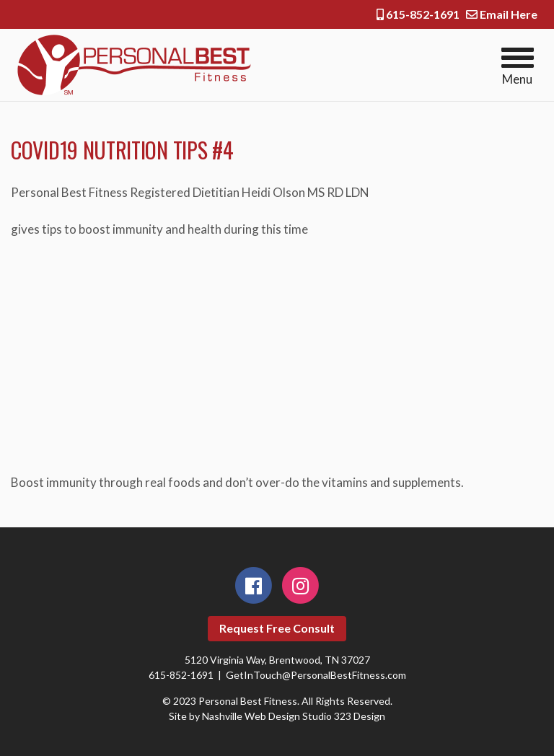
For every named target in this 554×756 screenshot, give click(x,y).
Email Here (502, 14)
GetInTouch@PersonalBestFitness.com (316, 675)
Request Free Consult (277, 628)
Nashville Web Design (251, 716)
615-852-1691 (418, 14)
